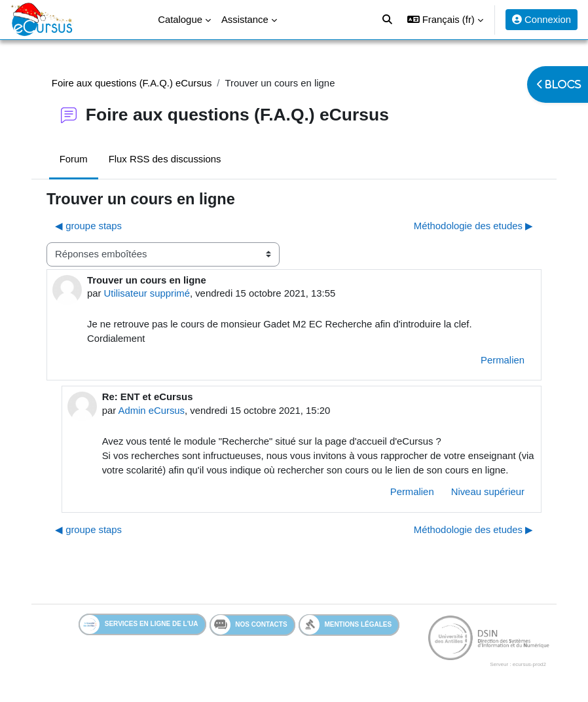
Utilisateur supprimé (147, 293)
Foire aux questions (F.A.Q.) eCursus (132, 83)
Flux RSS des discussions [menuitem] (165, 159)
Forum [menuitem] (74, 159)
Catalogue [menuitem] (180, 20)
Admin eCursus (151, 411)
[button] (445, 20)
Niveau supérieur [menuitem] (488, 492)
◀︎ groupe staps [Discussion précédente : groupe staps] (88, 226)
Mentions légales (346, 624)
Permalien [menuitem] (503, 360)
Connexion (542, 20)
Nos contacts (249, 625)
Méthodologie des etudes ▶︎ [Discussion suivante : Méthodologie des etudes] (473, 226)
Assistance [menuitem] (245, 20)
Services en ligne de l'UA (139, 624)
